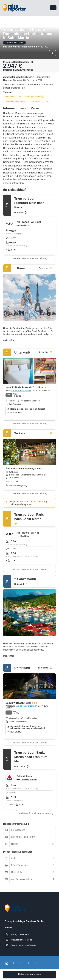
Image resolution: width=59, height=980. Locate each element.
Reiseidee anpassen (29, 974)
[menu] (53, 8)
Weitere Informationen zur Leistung (30, 258)
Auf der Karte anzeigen (21, 391)
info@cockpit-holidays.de (22, 940)
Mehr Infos (9, 340)
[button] (9, 297)
